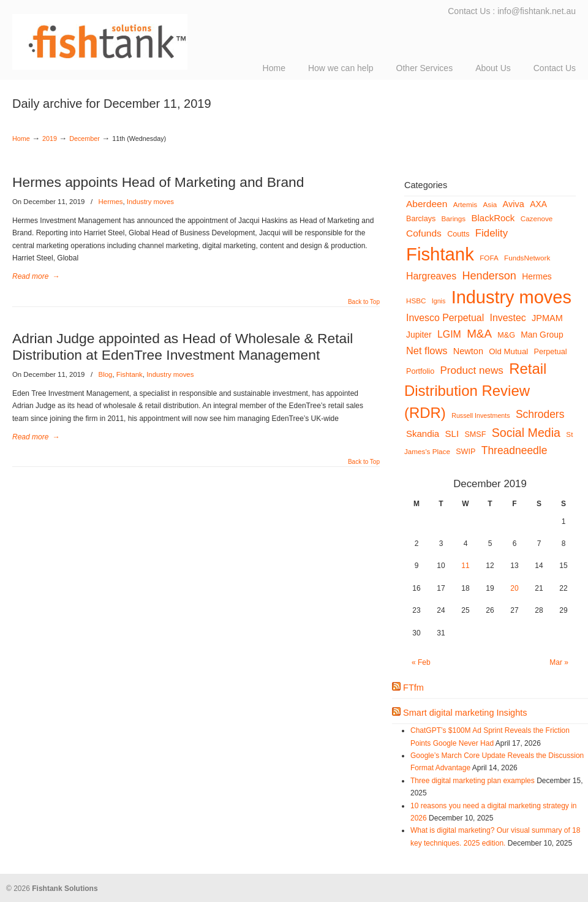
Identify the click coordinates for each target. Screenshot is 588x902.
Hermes (111, 202)
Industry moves (150, 202)
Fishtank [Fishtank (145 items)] (440, 254)
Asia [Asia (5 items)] (490, 204)
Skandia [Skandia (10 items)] (423, 434)
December (85, 138)
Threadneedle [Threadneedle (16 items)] (514, 450)
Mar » (559, 662)
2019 (50, 138)
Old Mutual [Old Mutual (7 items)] (508, 351)
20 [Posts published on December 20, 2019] (514, 588)
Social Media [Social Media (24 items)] (526, 433)
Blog (106, 374)
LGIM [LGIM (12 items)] (449, 334)
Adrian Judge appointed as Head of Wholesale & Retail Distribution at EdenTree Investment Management (183, 347)
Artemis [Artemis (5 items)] (466, 204)
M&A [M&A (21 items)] (479, 334)
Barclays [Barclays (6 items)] (421, 219)
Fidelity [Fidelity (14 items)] (492, 233)
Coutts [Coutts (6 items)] (458, 234)
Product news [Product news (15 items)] (472, 370)
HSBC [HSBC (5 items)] (416, 301)
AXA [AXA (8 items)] (538, 204)
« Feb (421, 662)
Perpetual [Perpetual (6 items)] (551, 352)
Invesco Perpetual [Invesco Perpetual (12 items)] (445, 318)
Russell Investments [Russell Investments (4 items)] (481, 415)
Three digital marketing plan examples (473, 781)
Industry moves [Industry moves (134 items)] (511, 297)
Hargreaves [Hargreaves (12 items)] (431, 276)
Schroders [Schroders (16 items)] (540, 414)
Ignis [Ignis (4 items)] (439, 301)
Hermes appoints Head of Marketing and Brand (158, 182)
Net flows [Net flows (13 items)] (427, 351)
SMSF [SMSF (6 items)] (475, 434)
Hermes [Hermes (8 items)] (537, 276)
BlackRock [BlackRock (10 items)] (493, 218)
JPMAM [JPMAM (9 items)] (547, 318)
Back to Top (364, 302)
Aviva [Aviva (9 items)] (514, 204)
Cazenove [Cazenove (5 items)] (537, 218)
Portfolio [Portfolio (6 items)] (420, 371)
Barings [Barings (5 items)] (454, 218)
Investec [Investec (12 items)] (508, 318)
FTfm (413, 688)
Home (21, 138)
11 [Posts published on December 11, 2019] (465, 566)
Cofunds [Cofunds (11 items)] (424, 233)
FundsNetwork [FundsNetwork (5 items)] (527, 258)
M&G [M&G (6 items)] (506, 335)
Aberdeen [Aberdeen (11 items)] (427, 204)
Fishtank (130, 374)
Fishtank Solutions (135, 37)
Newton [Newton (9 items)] (468, 351)
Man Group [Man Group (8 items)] (542, 335)
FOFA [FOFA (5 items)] (489, 258)
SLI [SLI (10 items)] (452, 434)
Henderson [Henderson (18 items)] (489, 276)
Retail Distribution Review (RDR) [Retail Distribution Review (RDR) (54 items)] (475, 391)
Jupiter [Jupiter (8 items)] (419, 335)
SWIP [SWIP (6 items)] (466, 452)
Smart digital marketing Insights (465, 713)
